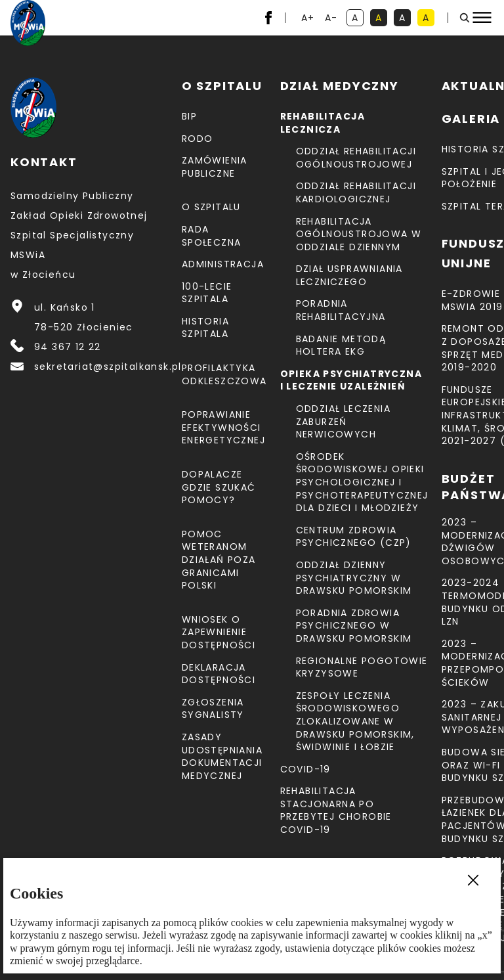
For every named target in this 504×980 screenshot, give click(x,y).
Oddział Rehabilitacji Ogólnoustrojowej (356, 158)
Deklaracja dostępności (219, 674)
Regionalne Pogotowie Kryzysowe (362, 667)
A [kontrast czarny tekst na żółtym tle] (429, 19)
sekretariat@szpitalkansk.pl (108, 367)
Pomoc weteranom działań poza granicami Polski (219, 560)
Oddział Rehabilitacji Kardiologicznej (356, 192)
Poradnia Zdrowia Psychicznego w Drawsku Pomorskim (354, 626)
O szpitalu (211, 207)
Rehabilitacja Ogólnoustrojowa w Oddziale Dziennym (359, 234)
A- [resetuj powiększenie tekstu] (332, 19)
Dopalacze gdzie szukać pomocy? (219, 487)
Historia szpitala (205, 328)
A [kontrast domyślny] (358, 19)
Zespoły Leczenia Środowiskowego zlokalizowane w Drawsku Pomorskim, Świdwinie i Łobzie (355, 721)
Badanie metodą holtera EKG (341, 345)
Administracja (223, 264)
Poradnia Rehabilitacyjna (341, 310)
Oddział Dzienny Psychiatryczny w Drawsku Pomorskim (354, 578)
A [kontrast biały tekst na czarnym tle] (405, 19)
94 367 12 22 (68, 347)
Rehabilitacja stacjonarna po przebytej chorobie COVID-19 (336, 810)
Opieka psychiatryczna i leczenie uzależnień (351, 380)
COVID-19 (305, 769)
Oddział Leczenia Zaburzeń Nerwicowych (343, 421)
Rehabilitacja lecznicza (323, 123)
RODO (198, 139)
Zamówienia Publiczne (215, 167)
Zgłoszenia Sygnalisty (213, 709)
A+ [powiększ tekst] (309, 19)
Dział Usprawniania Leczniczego (349, 275)
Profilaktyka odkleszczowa (224, 374)
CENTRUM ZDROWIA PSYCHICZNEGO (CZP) (354, 537)
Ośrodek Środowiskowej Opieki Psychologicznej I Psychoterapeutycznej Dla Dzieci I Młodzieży (362, 482)
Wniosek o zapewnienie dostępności (219, 632)
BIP (189, 116)
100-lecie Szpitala (207, 293)
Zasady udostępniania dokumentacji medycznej (222, 756)
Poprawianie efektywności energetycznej (223, 427)
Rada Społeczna (212, 236)
